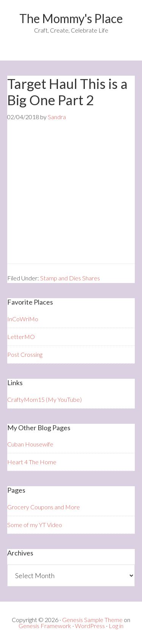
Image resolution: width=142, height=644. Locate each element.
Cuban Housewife (30, 444)
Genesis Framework (45, 626)
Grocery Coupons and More (44, 507)
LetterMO (21, 337)
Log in (116, 626)
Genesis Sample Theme (92, 620)
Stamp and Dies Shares (70, 278)
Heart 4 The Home (32, 462)
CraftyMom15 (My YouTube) (44, 399)
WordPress (90, 626)
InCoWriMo (23, 319)
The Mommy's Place (71, 18)
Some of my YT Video (35, 525)
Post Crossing (25, 354)
